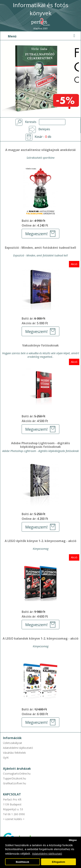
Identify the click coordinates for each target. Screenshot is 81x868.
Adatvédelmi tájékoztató (18, 748)
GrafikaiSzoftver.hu (15, 783)
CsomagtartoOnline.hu (17, 774)
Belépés (44, 129)
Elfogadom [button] (59, 862)
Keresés (31, 122)
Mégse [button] (73, 840)
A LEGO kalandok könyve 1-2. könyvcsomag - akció (40, 639)
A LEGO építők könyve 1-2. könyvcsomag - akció (40, 541)
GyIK (6, 758)
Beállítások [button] (23, 862)
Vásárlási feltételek (14, 753)
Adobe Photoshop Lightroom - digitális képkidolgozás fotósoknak (40, 445)
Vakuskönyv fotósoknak (40, 346)
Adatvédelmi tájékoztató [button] (47, 854)
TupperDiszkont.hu (15, 778)
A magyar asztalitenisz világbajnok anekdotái (40, 150)
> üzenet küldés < (14, 819)
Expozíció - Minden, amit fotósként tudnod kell (40, 248)
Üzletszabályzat (13, 743)
